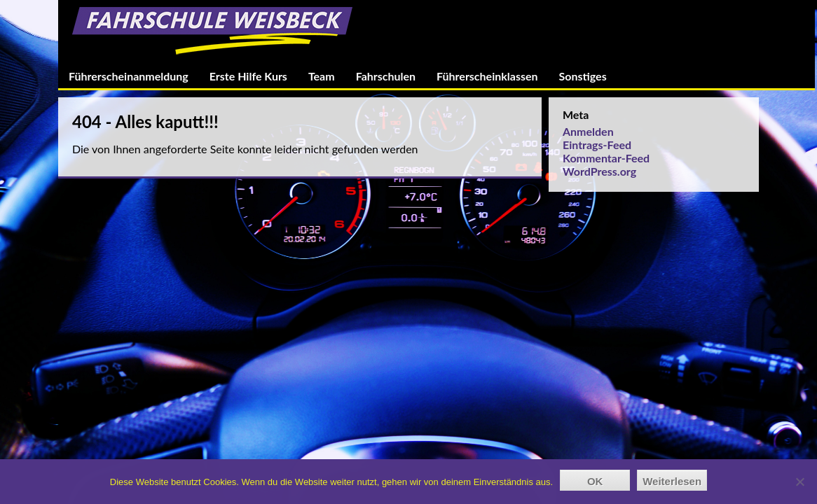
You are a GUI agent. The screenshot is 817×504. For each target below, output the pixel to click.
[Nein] (799, 482)
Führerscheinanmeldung (129, 76)
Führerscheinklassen (487, 76)
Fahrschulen (386, 76)
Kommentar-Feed (606, 158)
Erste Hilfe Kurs (248, 76)
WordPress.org (599, 171)
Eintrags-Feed (597, 145)
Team (322, 76)
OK (595, 481)
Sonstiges (583, 76)
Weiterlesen (672, 481)
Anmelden (588, 131)
